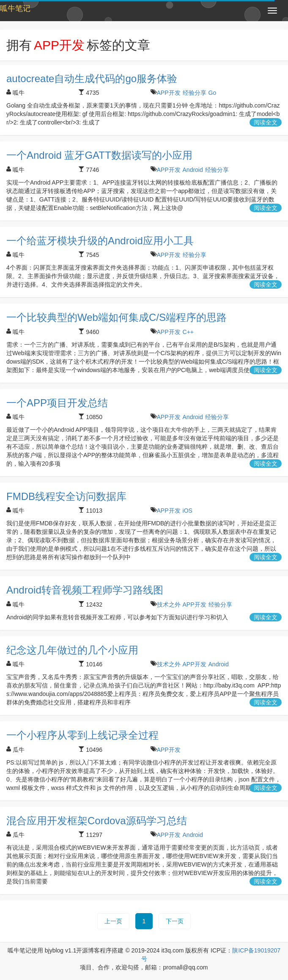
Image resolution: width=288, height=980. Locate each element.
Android (193, 170)
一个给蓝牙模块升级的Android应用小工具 (100, 241)
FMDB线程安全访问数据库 (66, 496)
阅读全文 (266, 122)
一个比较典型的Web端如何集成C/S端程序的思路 (117, 317)
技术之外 (169, 605)
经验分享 (195, 93)
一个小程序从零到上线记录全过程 (82, 735)
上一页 (113, 921)
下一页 (175, 921)
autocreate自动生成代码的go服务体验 (92, 79)
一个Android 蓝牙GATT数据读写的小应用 (99, 155)
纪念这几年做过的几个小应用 (72, 650)
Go (213, 93)
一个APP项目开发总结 (57, 403)
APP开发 (169, 93)
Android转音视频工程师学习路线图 (85, 590)
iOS (188, 511)
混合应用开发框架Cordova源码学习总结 (97, 821)
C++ (188, 332)
